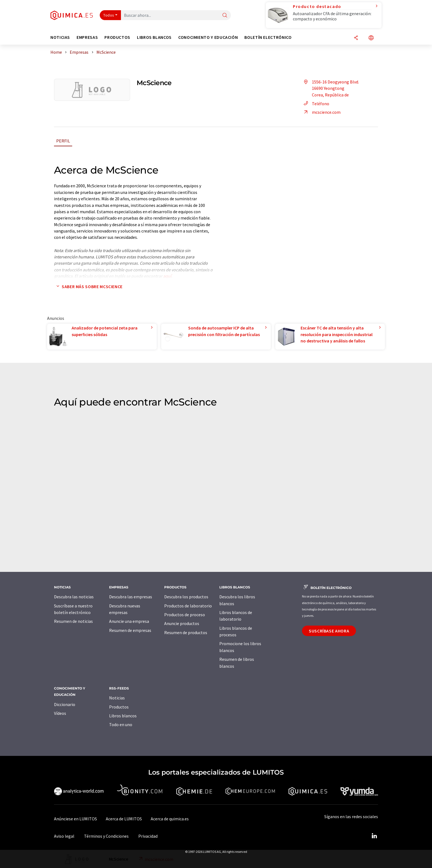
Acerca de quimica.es (170, 819)
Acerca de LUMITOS (124, 819)
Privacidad (148, 836)
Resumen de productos (186, 632)
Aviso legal (64, 836)
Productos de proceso (185, 615)
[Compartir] (356, 38)
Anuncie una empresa (129, 621)
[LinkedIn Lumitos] (374, 836)
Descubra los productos (186, 597)
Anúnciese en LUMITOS (75, 819)
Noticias (117, 698)
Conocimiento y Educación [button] (208, 37)
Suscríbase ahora (329, 631)
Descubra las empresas (131, 597)
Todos (109, 15)
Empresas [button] (87, 37)
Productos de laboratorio (188, 606)
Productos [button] (117, 37)
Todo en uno (121, 724)
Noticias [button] (60, 37)
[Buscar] (225, 16)
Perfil (63, 141)
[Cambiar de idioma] (371, 38)
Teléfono (316, 104)
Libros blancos (123, 716)
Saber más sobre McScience (88, 286)
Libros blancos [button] (154, 37)
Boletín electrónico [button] (268, 37)
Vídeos (60, 713)
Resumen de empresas (130, 630)
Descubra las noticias (74, 597)
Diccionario (65, 704)
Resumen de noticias (73, 621)
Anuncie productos (182, 623)
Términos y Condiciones (106, 836)
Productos (119, 707)
